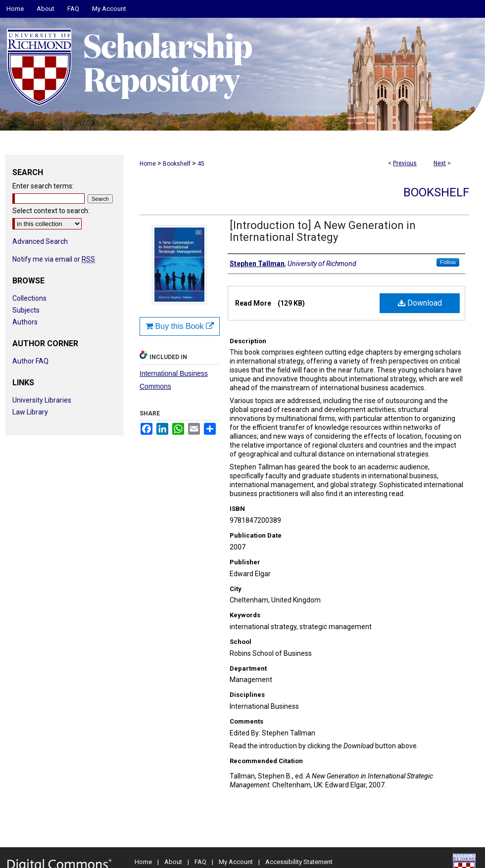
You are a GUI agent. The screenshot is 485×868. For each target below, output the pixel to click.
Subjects (26, 310)
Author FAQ (30, 361)
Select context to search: (51, 211)
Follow (448, 262)
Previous (405, 163)
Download (420, 303)
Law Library (30, 412)
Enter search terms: (43, 186)
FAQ (200, 862)
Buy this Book (180, 326)
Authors (25, 322)
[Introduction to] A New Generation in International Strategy (323, 231)
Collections (29, 298)
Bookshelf (177, 164)
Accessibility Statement (299, 862)
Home (148, 164)
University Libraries (42, 400)
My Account (236, 862)
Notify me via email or (54, 259)
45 (201, 164)
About (173, 862)
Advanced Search (40, 241)
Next (440, 163)
